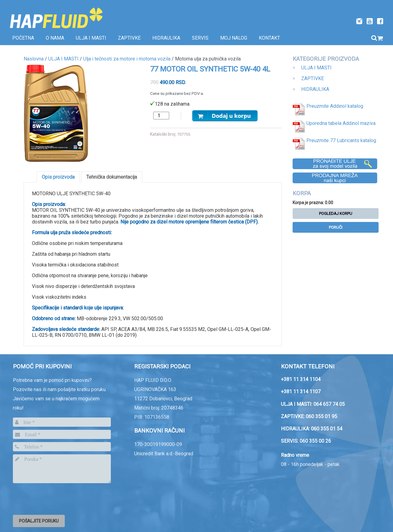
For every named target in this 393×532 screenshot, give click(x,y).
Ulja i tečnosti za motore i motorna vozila (127, 59)
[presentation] (60, 498)
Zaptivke (129, 38)
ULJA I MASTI (316, 68)
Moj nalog (234, 38)
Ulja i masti (91, 38)
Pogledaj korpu (336, 214)
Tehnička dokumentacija (112, 177)
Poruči (336, 227)
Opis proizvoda (58, 177)
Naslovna (34, 59)
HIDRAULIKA (315, 89)
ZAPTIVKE (313, 78)
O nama (55, 38)
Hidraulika (166, 38)
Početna (23, 38)
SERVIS (200, 38)
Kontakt (269, 38)
